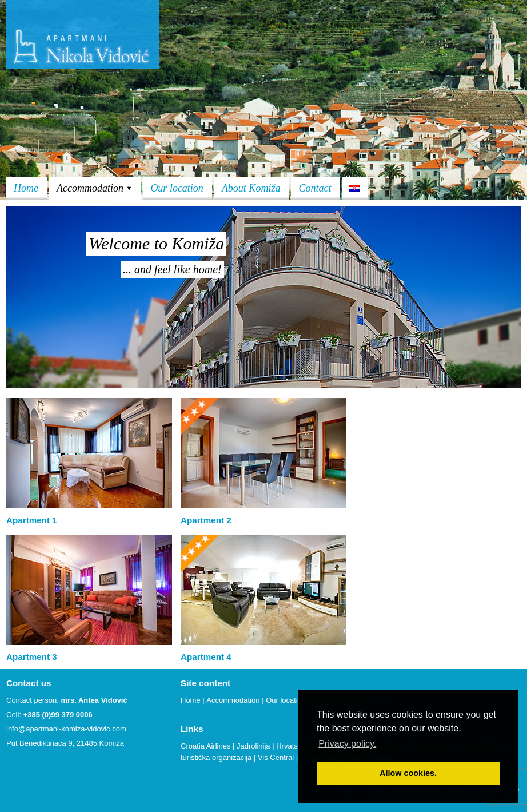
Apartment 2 (206, 520)
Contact (315, 188)
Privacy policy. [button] (347, 744)
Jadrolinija (253, 746)
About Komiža (251, 188)
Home (26, 188)
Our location (177, 188)
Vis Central (276, 757)
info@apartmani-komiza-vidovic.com (66, 729)
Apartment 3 (32, 657)
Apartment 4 (206, 657)
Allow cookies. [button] (408, 773)
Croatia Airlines (205, 746)
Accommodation (94, 188)
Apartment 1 (32, 520)
